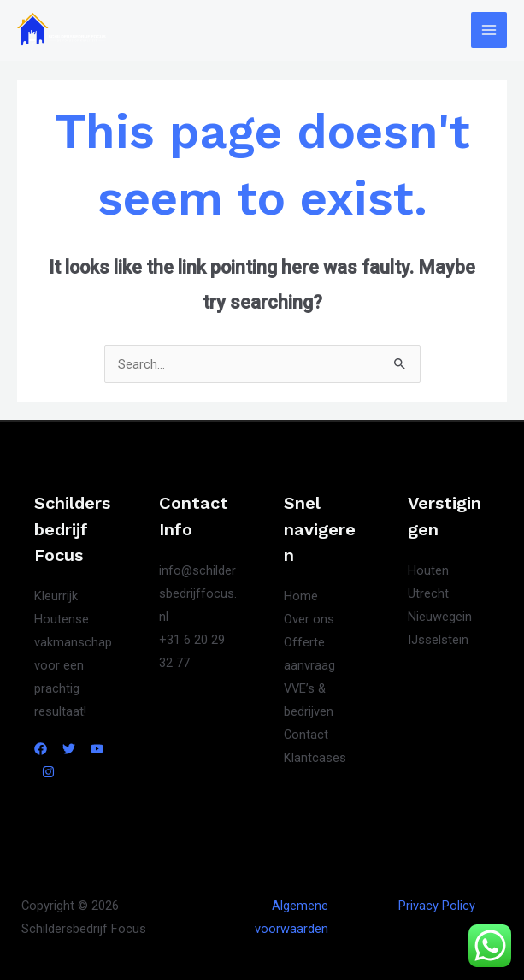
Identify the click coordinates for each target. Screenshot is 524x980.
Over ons (309, 619)
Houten (428, 570)
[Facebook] (41, 749)
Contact (306, 735)
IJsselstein (438, 640)
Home (301, 596)
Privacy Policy (437, 906)
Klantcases (315, 758)
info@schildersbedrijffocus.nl (198, 593)
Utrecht (428, 593)
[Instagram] (48, 772)
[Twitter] (69, 749)
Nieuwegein (440, 617)
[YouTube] (97, 749)
